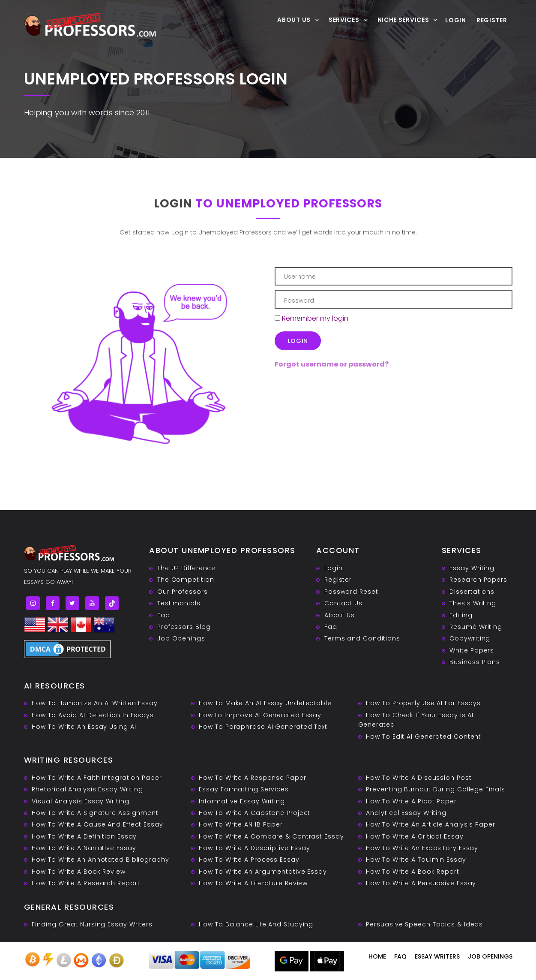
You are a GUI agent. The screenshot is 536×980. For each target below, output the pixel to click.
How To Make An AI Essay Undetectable (265, 703)
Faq (164, 615)
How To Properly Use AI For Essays (423, 703)
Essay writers (437, 956)
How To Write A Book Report (412, 872)
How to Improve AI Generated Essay (260, 715)
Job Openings (181, 638)
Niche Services (403, 20)
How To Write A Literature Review (253, 883)
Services (344, 20)
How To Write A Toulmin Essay (416, 860)
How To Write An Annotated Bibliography (100, 860)
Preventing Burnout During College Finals (435, 789)
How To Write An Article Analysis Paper (430, 824)
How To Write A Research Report (86, 883)
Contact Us (343, 603)
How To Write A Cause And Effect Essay (97, 824)
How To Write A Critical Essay (415, 836)
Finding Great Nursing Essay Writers (92, 924)
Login (456, 20)
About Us (294, 20)
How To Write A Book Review (78, 872)
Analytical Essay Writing (406, 813)
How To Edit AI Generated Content (424, 737)
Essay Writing (472, 568)
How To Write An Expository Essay (422, 848)
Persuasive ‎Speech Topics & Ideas (424, 924)
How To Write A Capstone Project (255, 813)
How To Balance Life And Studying (256, 924)
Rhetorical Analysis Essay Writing (87, 789)
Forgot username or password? (332, 364)
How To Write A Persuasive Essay (421, 883)
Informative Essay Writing (242, 801)
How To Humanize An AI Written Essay (95, 703)
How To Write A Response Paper (252, 778)
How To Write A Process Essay (249, 860)
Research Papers (478, 580)
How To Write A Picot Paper (411, 801)
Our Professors (183, 592)
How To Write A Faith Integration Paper (97, 778)
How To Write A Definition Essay (84, 836)
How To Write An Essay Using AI (84, 727)
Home (377, 956)
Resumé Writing (476, 627)
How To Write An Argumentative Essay (263, 872)
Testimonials (179, 603)
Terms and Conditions (362, 638)
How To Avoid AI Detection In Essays (93, 715)
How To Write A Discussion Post (419, 778)
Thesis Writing (473, 603)
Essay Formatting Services (244, 789)
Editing (461, 615)
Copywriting (470, 638)
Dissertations (472, 592)
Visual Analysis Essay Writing (80, 801)
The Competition (186, 580)
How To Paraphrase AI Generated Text (263, 727)
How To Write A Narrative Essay (84, 848)
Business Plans (475, 662)
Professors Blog (184, 627)
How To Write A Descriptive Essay (255, 848)
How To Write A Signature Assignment (95, 813)
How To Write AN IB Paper (241, 824)
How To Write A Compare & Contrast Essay (271, 836)
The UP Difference (186, 568)
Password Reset (351, 592)
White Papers (472, 650)
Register (492, 20)
